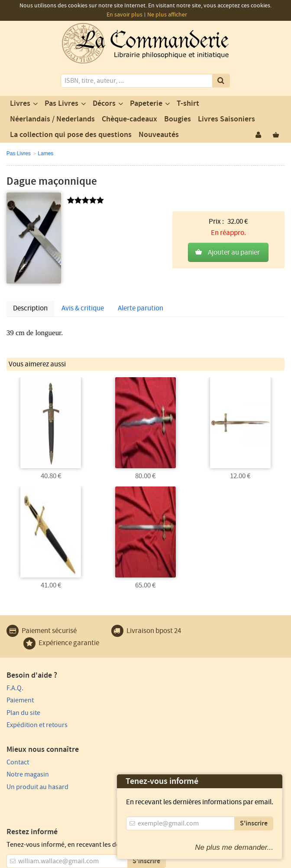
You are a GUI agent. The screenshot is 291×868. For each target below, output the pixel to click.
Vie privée (56, 845)
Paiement (20, 700)
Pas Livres (61, 104)
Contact (160, 687)
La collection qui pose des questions (71, 135)
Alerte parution (141, 308)
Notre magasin (170, 700)
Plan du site (23, 712)
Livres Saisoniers (226, 119)
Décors (104, 104)
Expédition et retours (37, 724)
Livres (20, 104)
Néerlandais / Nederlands (52, 119)
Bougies (178, 119)
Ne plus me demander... (234, 847)
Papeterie (146, 104)
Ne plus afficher (167, 15)
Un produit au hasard (179, 712)
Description (30, 308)
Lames (45, 153)
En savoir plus (124, 15)
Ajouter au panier (234, 238)
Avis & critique (83, 308)
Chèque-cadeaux (129, 119)
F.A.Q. (15, 687)
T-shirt (188, 104)
